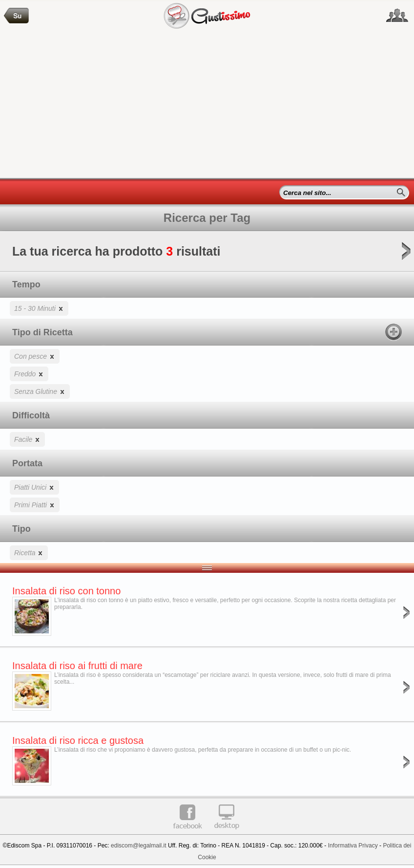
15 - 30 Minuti (39, 308)
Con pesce (35, 356)
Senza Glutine (40, 391)
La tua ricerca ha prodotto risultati (207, 254)
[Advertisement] (207, 105)
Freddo (29, 374)
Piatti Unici (34, 487)
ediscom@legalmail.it (139, 846)
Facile (27, 439)
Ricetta (29, 553)
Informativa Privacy (353, 846)
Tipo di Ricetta (207, 332)
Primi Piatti (35, 505)
